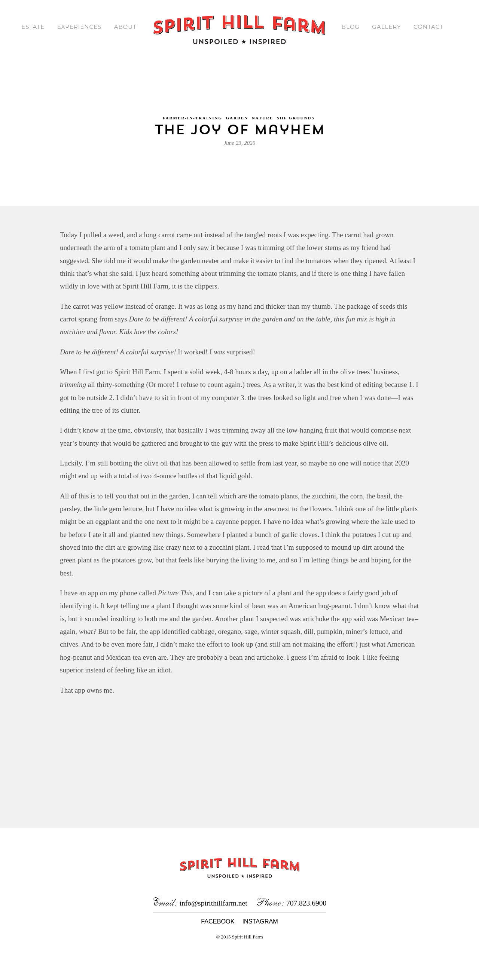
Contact (430, 27)
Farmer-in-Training (193, 111)
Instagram (260, 955)
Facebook (218, 955)
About (125, 27)
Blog (351, 27)
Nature (263, 111)
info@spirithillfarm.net (213, 936)
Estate (31, 27)
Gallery (387, 27)
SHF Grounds (296, 111)
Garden (237, 111)
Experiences (78, 27)
